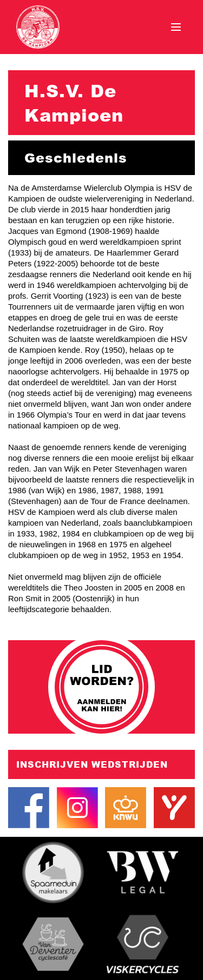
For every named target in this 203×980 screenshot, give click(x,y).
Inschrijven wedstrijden (92, 764)
